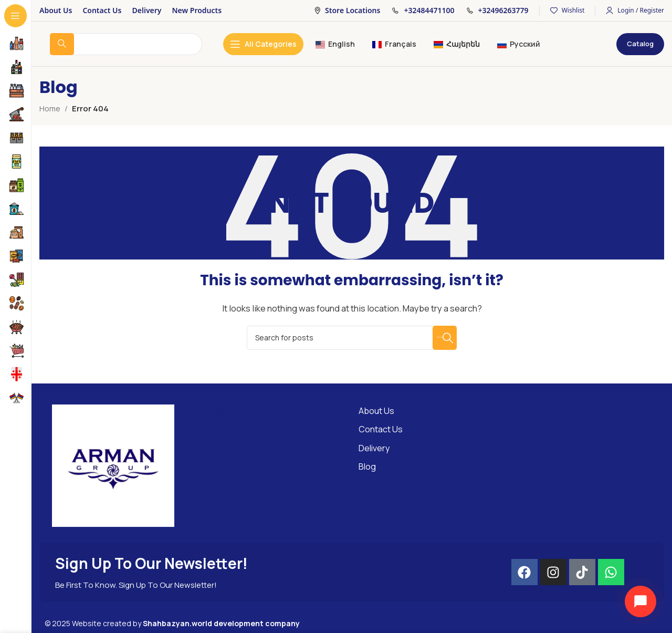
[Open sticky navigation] (263, 44)
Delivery (374, 448)
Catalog (640, 44)
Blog (367, 466)
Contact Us (381, 429)
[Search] (352, 338)
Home (50, 108)
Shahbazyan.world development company (221, 623)
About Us (376, 411)
